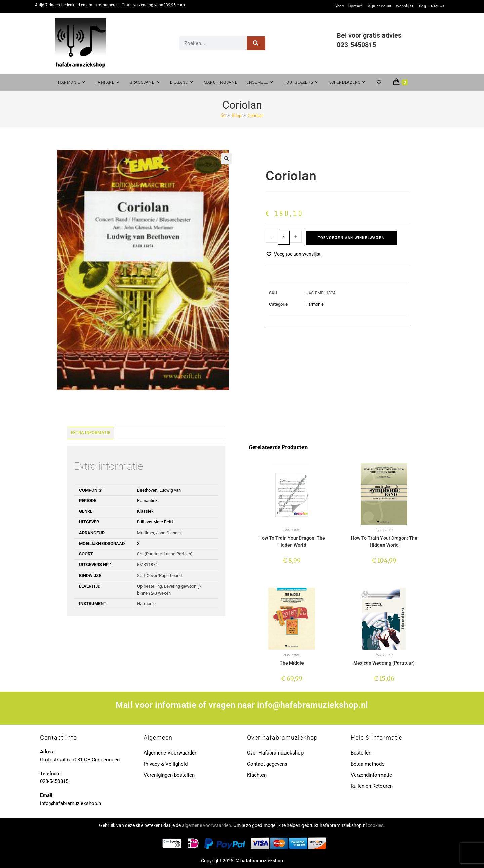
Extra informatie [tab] (90, 433)
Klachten (257, 775)
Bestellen (361, 753)
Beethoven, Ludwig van (159, 490)
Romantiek (147, 500)
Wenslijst (405, 6)
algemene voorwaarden (206, 825)
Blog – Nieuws (431, 6)
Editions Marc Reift (155, 522)
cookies (376, 825)
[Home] (223, 115)
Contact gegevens (267, 764)
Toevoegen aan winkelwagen (351, 238)
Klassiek (145, 511)
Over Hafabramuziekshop (275, 753)
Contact (355, 6)
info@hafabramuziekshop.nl (313, 705)
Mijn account (379, 6)
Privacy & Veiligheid (166, 764)
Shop (339, 6)
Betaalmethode (368, 764)
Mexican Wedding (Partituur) (384, 663)
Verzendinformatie (371, 775)
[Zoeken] (256, 43)
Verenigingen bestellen (169, 775)
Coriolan (255, 115)
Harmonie (314, 304)
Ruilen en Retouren (372, 786)
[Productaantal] (284, 238)
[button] (227, 159)
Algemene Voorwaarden (170, 753)
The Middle (292, 663)
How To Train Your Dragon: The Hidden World (292, 541)
